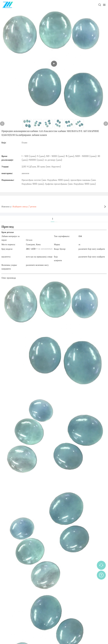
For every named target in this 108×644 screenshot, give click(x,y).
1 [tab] (53, 219)
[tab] (56, 217)
